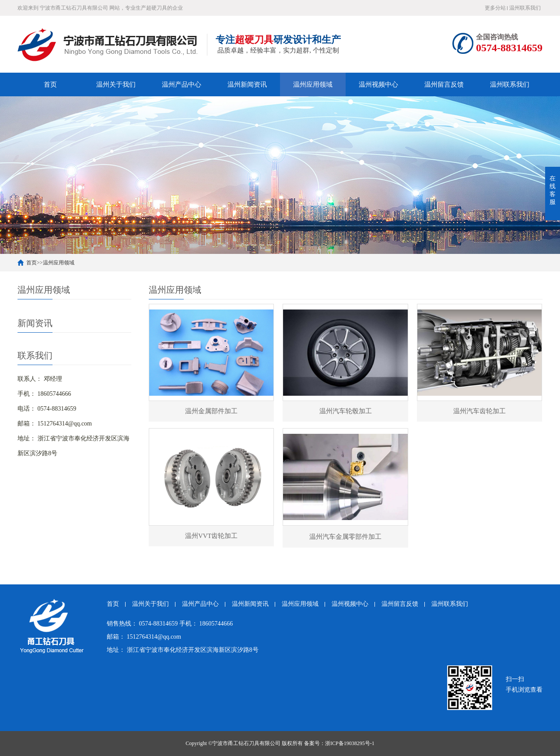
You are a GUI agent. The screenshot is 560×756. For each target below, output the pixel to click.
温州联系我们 (525, 8)
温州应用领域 (313, 84)
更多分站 (495, 8)
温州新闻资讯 (247, 84)
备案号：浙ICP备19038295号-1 (339, 743)
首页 (50, 84)
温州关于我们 (116, 84)
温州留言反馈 (444, 84)
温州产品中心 (182, 84)
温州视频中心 (378, 84)
